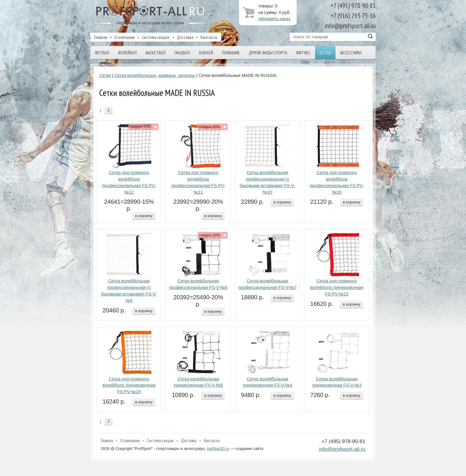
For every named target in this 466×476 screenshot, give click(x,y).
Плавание (231, 53)
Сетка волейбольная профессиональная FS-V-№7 (267, 284)
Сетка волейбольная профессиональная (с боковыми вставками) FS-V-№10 (267, 182)
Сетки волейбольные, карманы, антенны (155, 75)
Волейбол (127, 53)
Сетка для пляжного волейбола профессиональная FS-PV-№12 (129, 182)
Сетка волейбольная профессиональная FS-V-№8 (198, 284)
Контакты (209, 37)
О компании (125, 37)
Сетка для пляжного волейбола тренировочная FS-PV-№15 (337, 287)
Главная (101, 37)
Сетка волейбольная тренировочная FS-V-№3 (337, 382)
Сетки (325, 53)
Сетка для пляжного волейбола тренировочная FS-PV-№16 (129, 385)
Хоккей (206, 53)
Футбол (102, 53)
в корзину (144, 216)
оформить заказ (274, 19)
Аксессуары (351, 53)
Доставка (185, 37)
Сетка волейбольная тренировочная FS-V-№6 (198, 382)
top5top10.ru (218, 449)
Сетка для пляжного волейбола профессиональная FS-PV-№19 (337, 182)
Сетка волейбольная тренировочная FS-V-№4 (268, 382)
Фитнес (303, 53)
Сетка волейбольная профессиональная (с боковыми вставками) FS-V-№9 (129, 291)
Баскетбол (156, 53)
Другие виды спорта (268, 53)
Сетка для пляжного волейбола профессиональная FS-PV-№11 (198, 182)
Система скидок (156, 37)
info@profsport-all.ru (342, 449)
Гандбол (182, 53)
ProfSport (151, 16)
